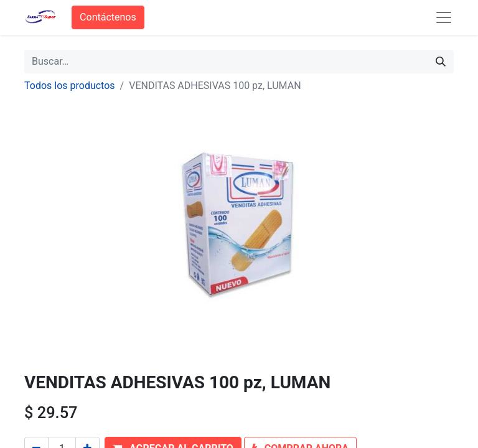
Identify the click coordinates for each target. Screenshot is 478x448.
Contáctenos (108, 17)
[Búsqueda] (441, 62)
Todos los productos (70, 86)
